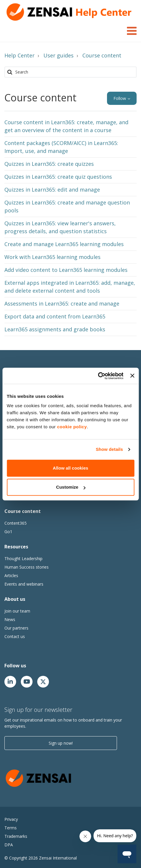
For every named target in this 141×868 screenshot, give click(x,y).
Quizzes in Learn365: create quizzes (49, 164)
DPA (9, 845)
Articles (11, 575)
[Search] (70, 72)
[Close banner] (132, 376)
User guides (58, 55)
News (10, 619)
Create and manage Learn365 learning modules (64, 244)
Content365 (16, 523)
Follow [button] (120, 98)
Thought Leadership (23, 559)
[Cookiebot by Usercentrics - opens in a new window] (98, 376)
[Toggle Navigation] (132, 30)
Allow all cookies (70, 468)
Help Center (19, 55)
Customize (71, 487)
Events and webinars (24, 584)
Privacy (11, 819)
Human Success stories (27, 567)
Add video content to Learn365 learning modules (66, 270)
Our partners (16, 628)
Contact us (15, 636)
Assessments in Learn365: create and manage (62, 303)
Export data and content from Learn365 (55, 316)
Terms (11, 828)
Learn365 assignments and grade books (55, 329)
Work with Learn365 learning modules (52, 257)
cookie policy (72, 427)
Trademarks (16, 836)
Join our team (17, 611)
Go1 (8, 532)
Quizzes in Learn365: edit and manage (52, 190)
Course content (102, 55)
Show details (109, 449)
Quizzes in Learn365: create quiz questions (58, 177)
